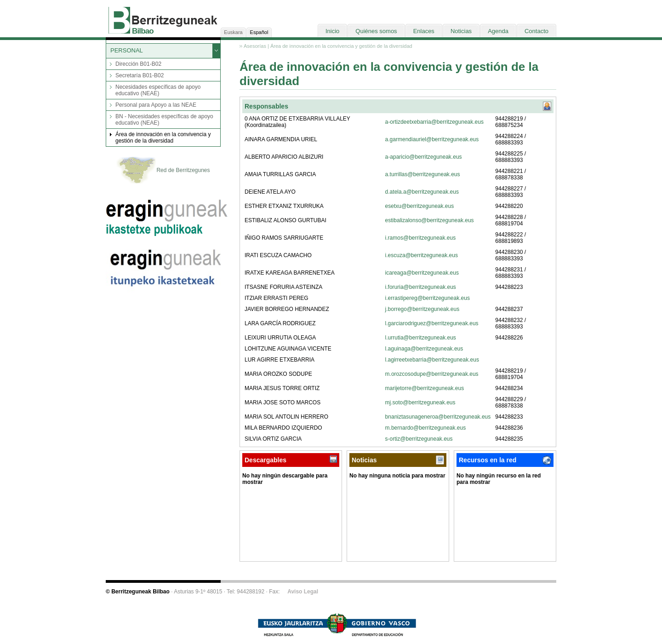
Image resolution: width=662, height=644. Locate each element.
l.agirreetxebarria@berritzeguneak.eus (432, 360)
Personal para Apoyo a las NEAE (156, 105)
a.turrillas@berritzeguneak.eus (423, 174)
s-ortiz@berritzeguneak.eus (419, 439)
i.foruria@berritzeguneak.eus (421, 287)
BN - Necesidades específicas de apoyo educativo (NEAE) (164, 120)
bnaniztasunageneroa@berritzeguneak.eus (438, 417)
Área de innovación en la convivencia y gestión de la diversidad (163, 138)
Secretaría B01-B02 (140, 75)
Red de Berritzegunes (163, 171)
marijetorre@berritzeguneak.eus (425, 388)
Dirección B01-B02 (138, 64)
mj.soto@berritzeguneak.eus (420, 402)
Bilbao (143, 31)
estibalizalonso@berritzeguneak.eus (430, 220)
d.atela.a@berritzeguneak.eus (422, 192)
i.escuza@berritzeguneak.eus (422, 255)
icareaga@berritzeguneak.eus (422, 273)
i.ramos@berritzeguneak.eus (421, 238)
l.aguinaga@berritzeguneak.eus (424, 349)
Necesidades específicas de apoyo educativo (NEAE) (158, 90)
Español (259, 32)
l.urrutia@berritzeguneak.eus (421, 338)
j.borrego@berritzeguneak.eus (422, 309)
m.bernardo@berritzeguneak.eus (426, 428)
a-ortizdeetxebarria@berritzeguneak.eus (434, 122)
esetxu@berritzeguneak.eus (420, 206)
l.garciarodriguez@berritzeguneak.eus (432, 323)
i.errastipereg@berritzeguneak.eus (428, 298)
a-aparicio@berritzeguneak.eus (424, 157)
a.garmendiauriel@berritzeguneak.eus (432, 139)
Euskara (233, 32)
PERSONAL (127, 50)
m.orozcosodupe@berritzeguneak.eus (432, 374)
